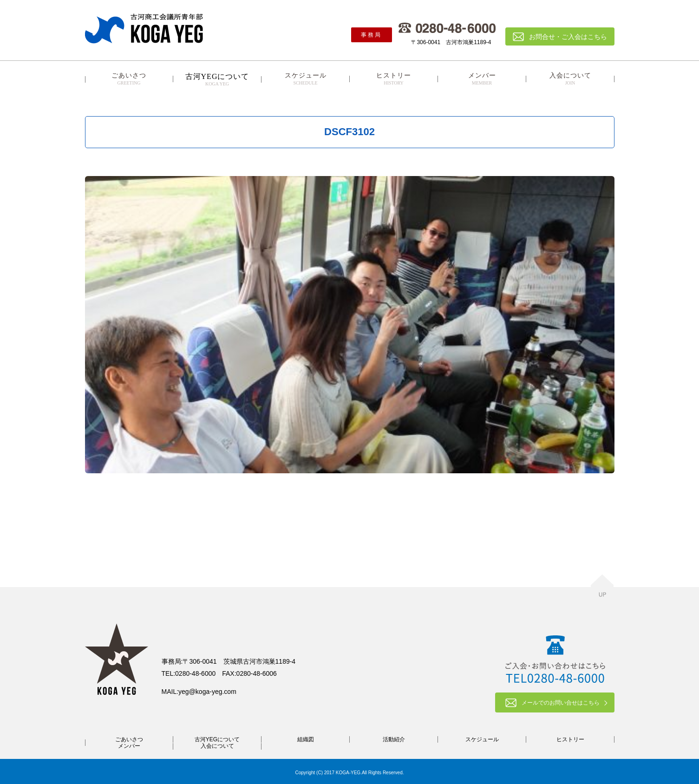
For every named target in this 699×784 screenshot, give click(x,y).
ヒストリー (394, 79)
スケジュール (306, 79)
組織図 (306, 739)
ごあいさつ (129, 79)
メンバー (482, 79)
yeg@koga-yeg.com (207, 692)
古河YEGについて (217, 739)
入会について (570, 79)
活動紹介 (394, 739)
